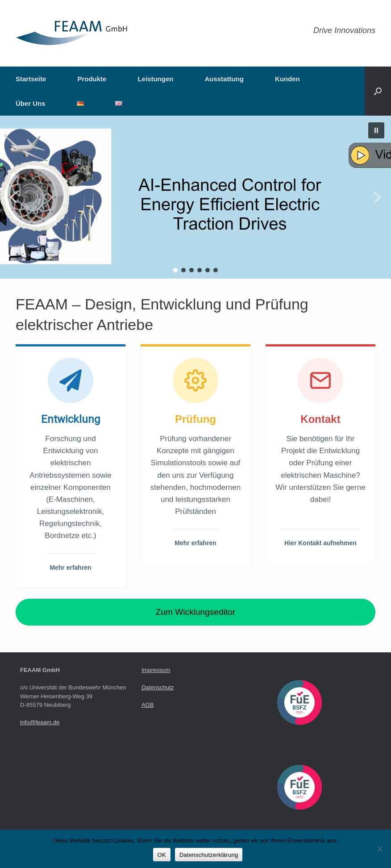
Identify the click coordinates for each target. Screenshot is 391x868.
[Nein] (380, 849)
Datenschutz (158, 687)
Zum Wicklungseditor (195, 612)
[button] (378, 91)
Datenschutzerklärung (209, 855)
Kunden (287, 79)
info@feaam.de (40, 722)
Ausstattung (224, 79)
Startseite (31, 79)
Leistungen (155, 79)
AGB (148, 705)
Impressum (156, 670)
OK (162, 855)
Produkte (92, 79)
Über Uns (31, 103)
